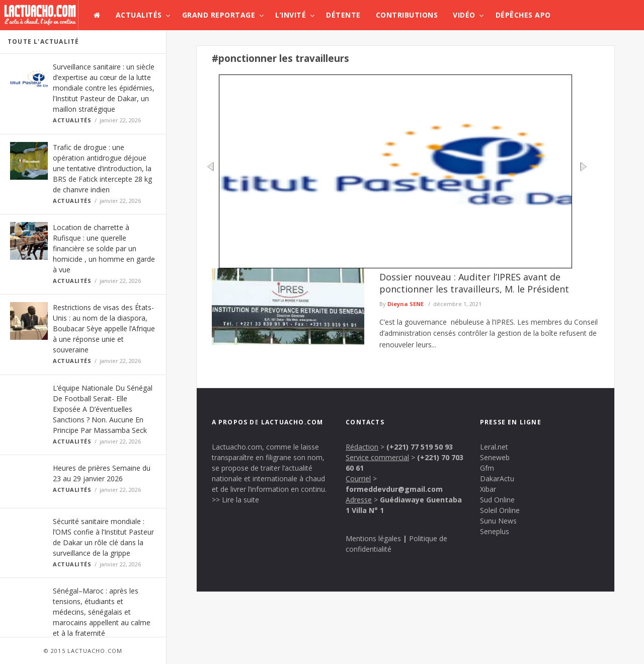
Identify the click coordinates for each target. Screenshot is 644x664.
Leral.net (494, 447)
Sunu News (498, 521)
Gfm (487, 468)
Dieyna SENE (406, 304)
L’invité (291, 15)
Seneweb (495, 457)
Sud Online (497, 500)
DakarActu (497, 478)
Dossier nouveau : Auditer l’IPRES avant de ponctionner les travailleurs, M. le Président (474, 283)
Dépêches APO (523, 15)
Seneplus (495, 531)
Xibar (488, 489)
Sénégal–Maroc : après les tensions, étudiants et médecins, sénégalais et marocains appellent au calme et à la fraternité (102, 612)
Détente (343, 15)
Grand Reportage (219, 15)
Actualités (139, 15)
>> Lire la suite (235, 500)
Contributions (407, 15)
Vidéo (464, 15)
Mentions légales (373, 538)
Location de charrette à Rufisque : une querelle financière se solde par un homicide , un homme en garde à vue (104, 248)
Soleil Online (500, 510)
